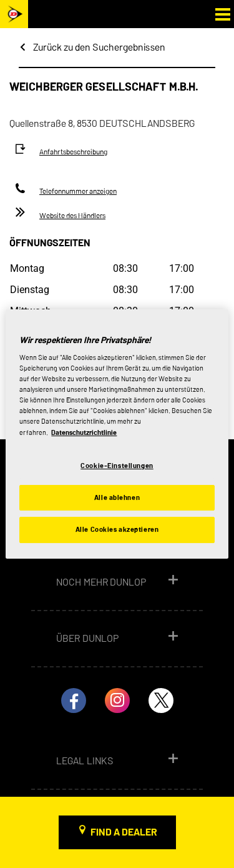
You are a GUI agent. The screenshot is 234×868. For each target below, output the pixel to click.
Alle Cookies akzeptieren (117, 530)
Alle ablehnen (117, 497)
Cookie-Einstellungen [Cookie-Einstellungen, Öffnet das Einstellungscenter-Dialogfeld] (117, 466)
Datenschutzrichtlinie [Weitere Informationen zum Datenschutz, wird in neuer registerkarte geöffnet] (84, 432)
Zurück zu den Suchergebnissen (99, 47)
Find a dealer (124, 832)
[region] (117, 434)
